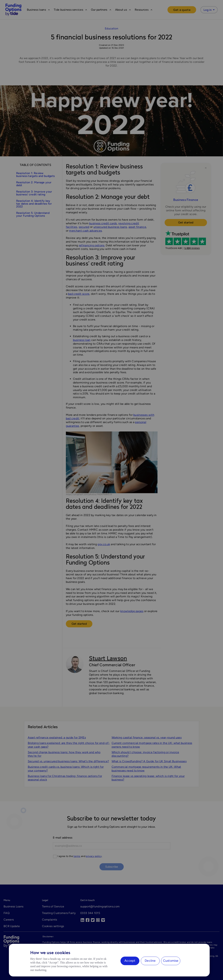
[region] (109, 960)
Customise (171, 961)
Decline (150, 961)
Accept (130, 961)
